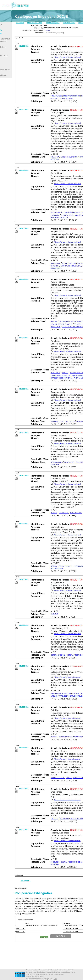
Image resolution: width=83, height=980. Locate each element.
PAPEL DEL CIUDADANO (69, 157)
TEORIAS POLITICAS (69, 263)
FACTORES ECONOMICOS (59, 217)
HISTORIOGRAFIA (57, 462)
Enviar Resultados (35, 23)
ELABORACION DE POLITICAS (61, 693)
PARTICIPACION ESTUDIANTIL (71, 266)
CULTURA (64, 862)
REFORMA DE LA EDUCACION (72, 327)
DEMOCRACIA (55, 373)
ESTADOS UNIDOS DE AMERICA (61, 378)
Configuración (69, 23)
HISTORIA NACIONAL (58, 655)
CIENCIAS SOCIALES (66, 566)
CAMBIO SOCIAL (56, 268)
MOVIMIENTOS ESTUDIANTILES (61, 324)
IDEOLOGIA (54, 819)
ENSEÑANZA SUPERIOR (72, 96)
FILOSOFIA (54, 614)
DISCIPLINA (55, 159)
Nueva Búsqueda (53, 23)
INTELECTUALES (56, 96)
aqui (55, 979)
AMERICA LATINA (67, 215)
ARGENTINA (55, 464)
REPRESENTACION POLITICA (60, 375)
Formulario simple (29, 920)
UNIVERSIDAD (55, 263)
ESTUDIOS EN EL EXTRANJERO (61, 212)
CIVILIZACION (64, 513)
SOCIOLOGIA (70, 421)
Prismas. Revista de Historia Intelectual (67, 57)
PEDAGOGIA (55, 157)
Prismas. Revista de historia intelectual (67, 677)
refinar (48, 30)
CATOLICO (54, 696)
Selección (20, 23)
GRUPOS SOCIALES (66, 98)
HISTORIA (77, 212)
